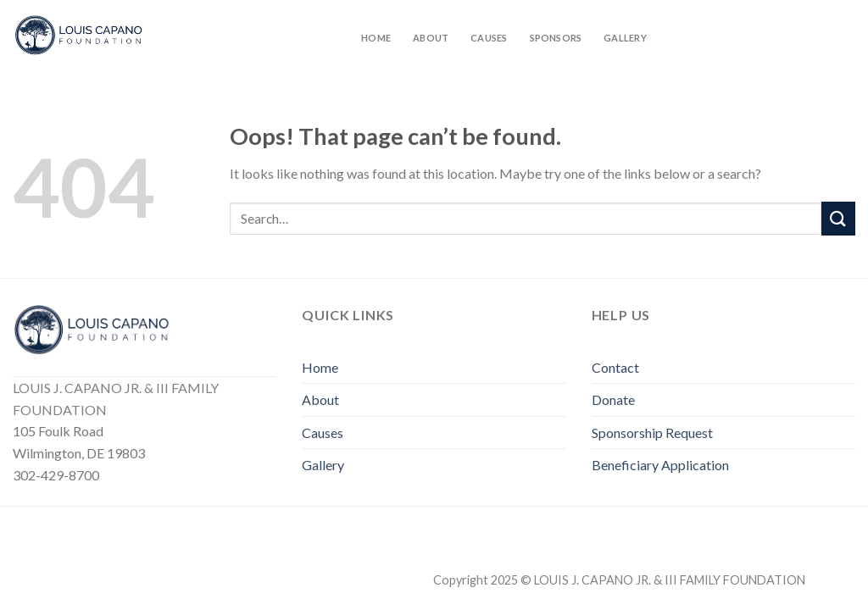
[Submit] (838, 218)
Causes (489, 38)
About (431, 38)
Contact (615, 367)
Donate (613, 399)
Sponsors (556, 38)
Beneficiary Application (660, 465)
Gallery (625, 38)
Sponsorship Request (652, 433)
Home (376, 38)
